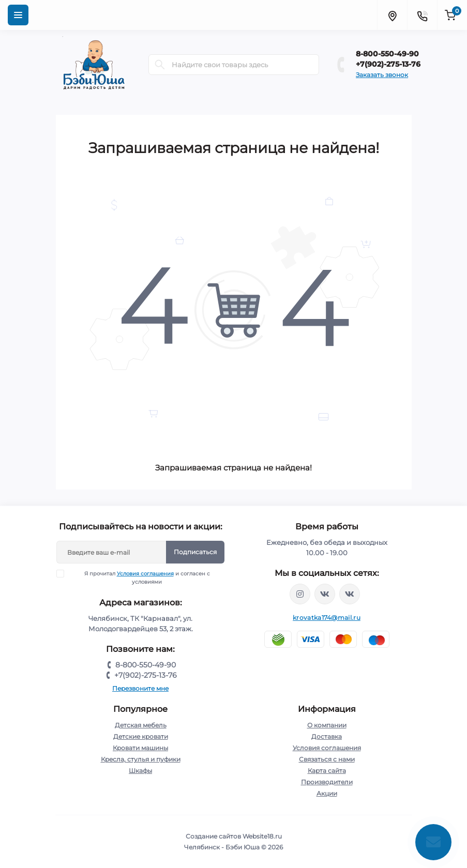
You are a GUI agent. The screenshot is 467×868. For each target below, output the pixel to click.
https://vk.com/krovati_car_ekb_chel (325, 594)
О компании (327, 725)
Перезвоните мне (140, 688)
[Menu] (18, 15)
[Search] (160, 65)
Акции (327, 793)
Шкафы (140, 771)
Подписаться (195, 552)
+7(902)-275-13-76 (388, 64)
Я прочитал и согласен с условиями (140, 577)
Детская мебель (141, 725)
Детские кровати (141, 736)
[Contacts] (422, 15)
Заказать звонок (382, 75)
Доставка (327, 736)
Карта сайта (327, 771)
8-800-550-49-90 (387, 54)
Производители (327, 782)
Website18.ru (262, 836)
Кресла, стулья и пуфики (141, 759)
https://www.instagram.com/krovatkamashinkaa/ (300, 594)
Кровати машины (140, 748)
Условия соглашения (145, 574)
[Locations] (392, 15)
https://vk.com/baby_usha (350, 594)
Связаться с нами (327, 759)
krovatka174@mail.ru (327, 618)
